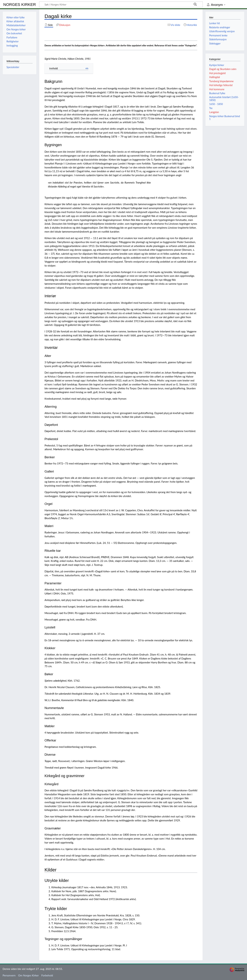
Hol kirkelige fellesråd (221, 85)
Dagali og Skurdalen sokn (223, 69)
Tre (211, 108)
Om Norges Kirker (28, 975)
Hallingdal (214, 77)
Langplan (214, 112)
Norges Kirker (20, 4)
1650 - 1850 (216, 104)
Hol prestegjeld (217, 73)
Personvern (9, 975)
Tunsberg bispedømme (221, 81)
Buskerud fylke (217, 93)
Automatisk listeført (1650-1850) (224, 99)
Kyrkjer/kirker (217, 65)
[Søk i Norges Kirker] (121, 4)
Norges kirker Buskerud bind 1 (224, 118)
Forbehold (47, 975)
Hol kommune (217, 89)
